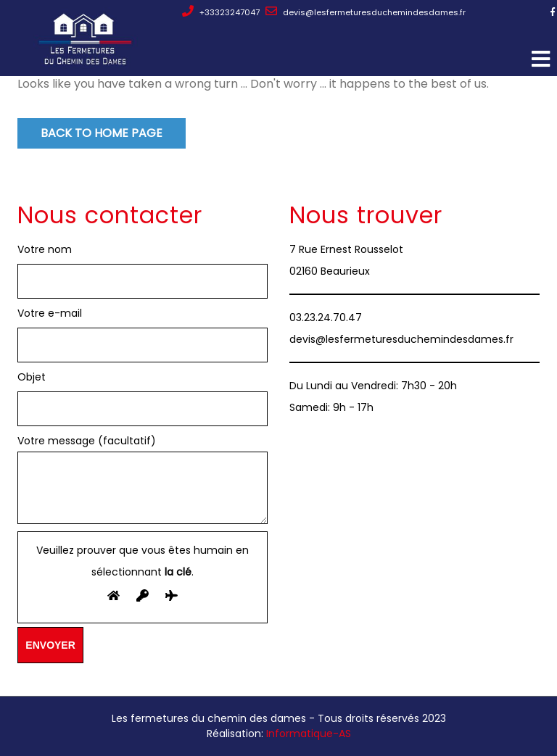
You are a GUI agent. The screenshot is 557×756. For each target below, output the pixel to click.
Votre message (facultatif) (143, 481)
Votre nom (45, 249)
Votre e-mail (50, 313)
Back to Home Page (102, 133)
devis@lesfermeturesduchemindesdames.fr (366, 12)
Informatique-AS (309, 734)
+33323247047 (221, 12)
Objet (32, 377)
